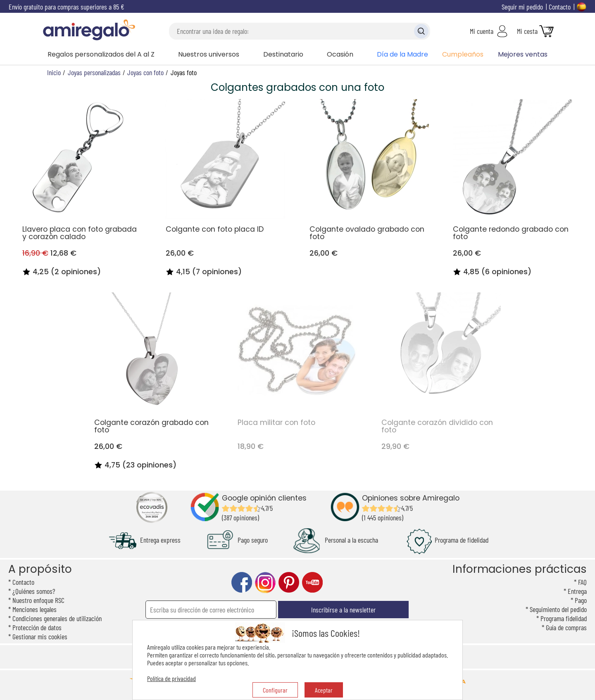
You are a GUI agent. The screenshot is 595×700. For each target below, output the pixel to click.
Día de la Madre (402, 54)
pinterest (289, 583)
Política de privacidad (171, 678)
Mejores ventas (523, 54)
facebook (242, 583)
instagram (265, 583)
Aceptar (324, 690)
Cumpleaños (463, 54)
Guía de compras (566, 627)
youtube (312, 583)
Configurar (275, 690)
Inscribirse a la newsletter (343, 610)
